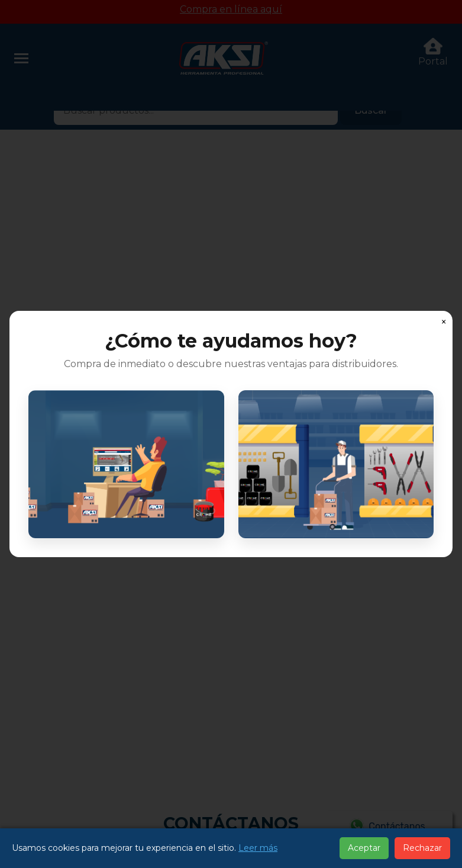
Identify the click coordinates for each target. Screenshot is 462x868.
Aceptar (364, 848)
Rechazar (422, 848)
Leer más (258, 848)
